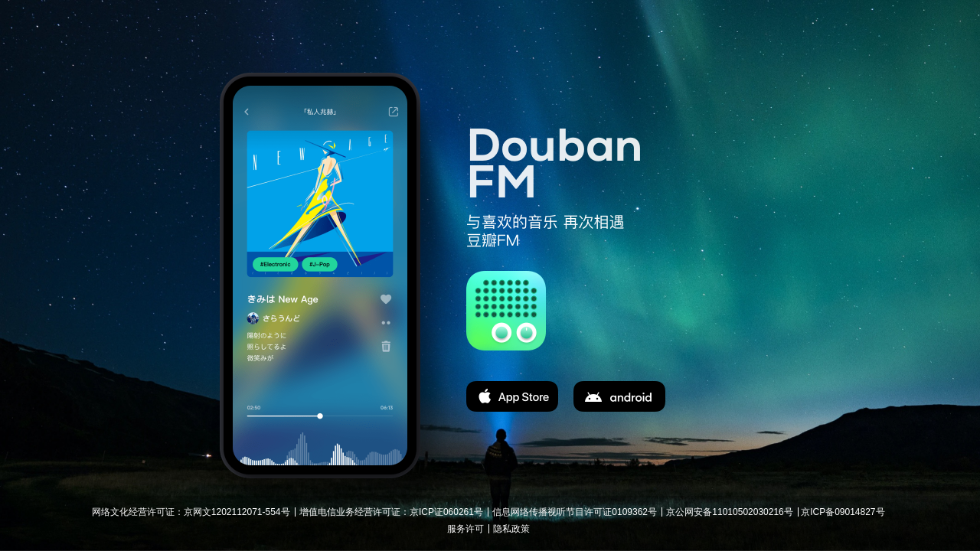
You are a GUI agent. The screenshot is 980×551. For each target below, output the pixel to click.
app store (512, 396)
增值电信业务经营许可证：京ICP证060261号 (391, 512)
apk (619, 396)
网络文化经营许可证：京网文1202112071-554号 (191, 512)
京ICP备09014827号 (843, 512)
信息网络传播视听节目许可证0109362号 (575, 512)
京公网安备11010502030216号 (729, 512)
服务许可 (465, 529)
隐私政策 (511, 529)
